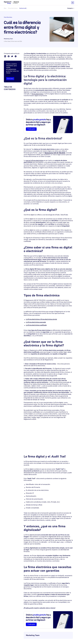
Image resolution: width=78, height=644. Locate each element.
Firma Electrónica (13, 8)
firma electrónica (38, 94)
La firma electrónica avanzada (36, 322)
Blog (5, 8)
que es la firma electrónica (35, 160)
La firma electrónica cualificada (36, 325)
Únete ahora (10, 79)
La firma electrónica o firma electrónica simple (41, 319)
